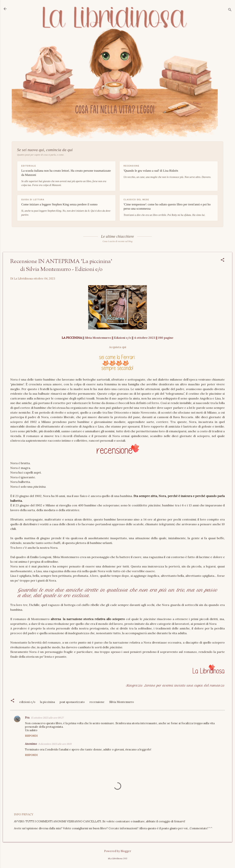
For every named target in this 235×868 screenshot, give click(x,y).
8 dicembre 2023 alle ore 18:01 (55, 744)
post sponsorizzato (72, 702)
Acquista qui (118, 347)
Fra (27, 718)
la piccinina (47, 702)
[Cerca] (230, 10)
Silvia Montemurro (122, 702)
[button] (223, 260)
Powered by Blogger (118, 851)
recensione (97, 702)
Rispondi (31, 736)
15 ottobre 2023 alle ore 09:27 (47, 718)
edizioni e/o (27, 702)
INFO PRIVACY (24, 814)
